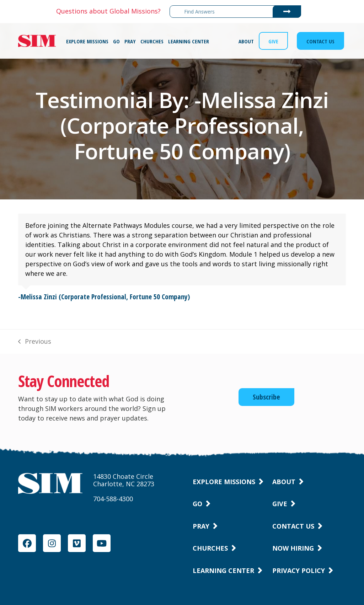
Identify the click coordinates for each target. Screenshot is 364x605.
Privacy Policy (299, 571)
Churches (210, 548)
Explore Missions (224, 482)
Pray (201, 526)
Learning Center (223, 571)
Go (197, 504)
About (284, 482)
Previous (34, 342)
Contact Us (293, 526)
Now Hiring (293, 548)
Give (280, 504)
